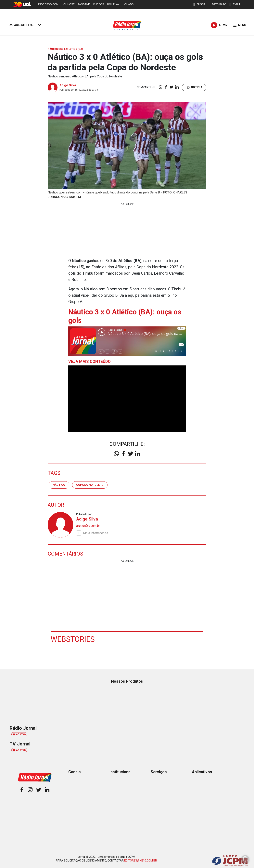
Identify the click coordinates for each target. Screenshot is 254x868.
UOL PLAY (113, 4)
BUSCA (199, 4)
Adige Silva (68, 85)
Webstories (73, 639)
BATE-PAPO (217, 4)
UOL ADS (128, 4)
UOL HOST (68, 4)
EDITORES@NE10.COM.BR (141, 861)
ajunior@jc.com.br (88, 526)
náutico (59, 485)
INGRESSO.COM (48, 4)
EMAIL (235, 4)
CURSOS (98, 4)
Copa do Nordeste (90, 485)
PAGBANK (84, 4)
